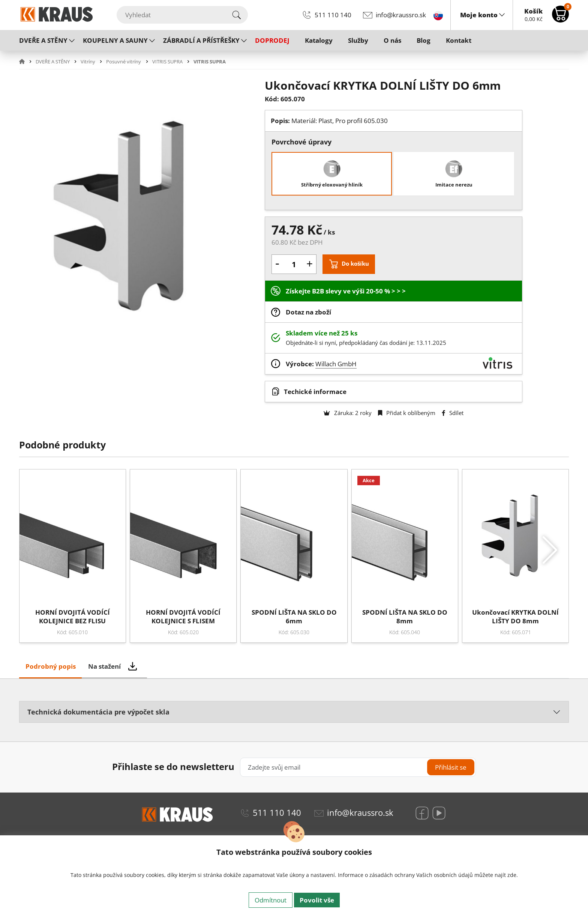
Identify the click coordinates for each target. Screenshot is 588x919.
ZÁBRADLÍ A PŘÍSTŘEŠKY (201, 40)
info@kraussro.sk (401, 15)
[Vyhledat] (182, 15)
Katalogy (319, 40)
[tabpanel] (294, 715)
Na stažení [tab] (104, 666)
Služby (358, 40)
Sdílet (453, 413)
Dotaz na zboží (308, 312)
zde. (513, 875)
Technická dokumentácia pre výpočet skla (98, 712)
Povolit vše (317, 900)
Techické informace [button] (315, 392)
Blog (424, 40)
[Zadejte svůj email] (358, 767)
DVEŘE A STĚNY (43, 40)
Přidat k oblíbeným (407, 413)
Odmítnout (271, 900)
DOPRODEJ (272, 40)
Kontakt (459, 40)
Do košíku (355, 263)
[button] (27, 62)
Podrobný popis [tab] (51, 666)
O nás (392, 40)
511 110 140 (333, 15)
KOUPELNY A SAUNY (115, 40)
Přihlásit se (451, 767)
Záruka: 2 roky (348, 413)
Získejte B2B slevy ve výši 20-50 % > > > (346, 291)
